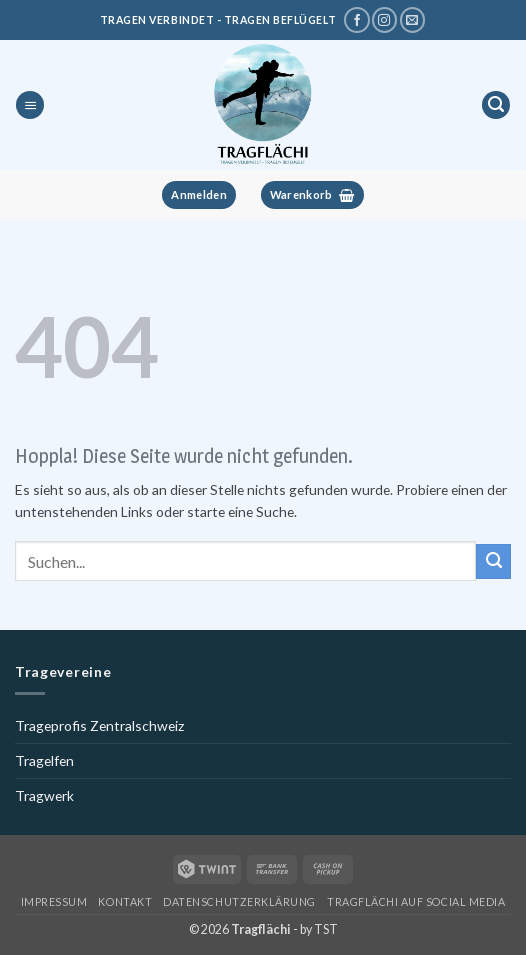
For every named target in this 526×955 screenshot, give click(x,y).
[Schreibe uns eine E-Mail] (412, 20)
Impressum (54, 901)
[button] (30, 105)
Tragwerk (44, 795)
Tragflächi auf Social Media (416, 901)
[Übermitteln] (493, 561)
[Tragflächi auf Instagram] (384, 20)
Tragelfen (44, 760)
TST (326, 929)
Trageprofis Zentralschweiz (99, 725)
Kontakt (125, 901)
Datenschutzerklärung (239, 901)
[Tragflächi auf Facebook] (356, 20)
